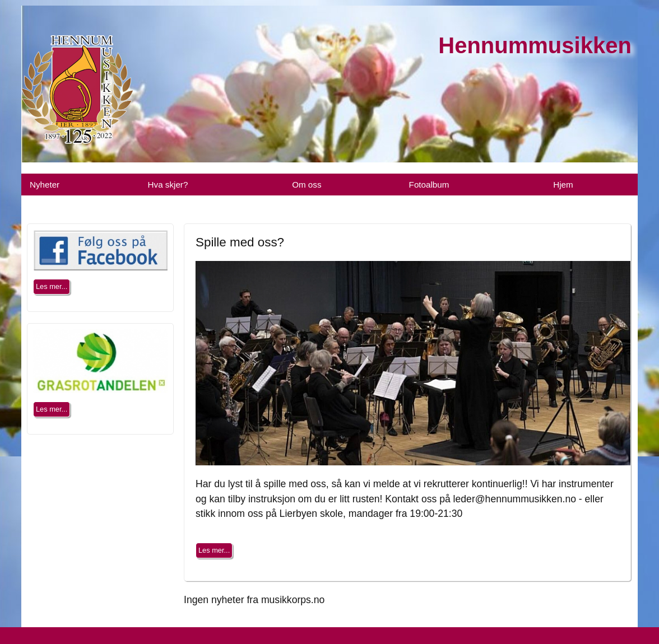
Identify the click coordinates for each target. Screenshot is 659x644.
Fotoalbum (429, 185)
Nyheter (45, 185)
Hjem (563, 185)
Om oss (307, 185)
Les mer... (214, 550)
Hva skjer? (168, 185)
